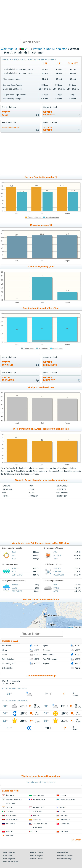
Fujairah (47, 663)
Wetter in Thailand (36, 852)
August (73, 63)
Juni (45, 63)
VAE (28, 49)
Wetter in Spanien (9, 859)
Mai (32, 486)
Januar (7, 486)
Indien (9, 807)
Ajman (46, 646)
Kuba (63, 811)
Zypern (10, 836)
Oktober (62, 489)
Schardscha (7, 668)
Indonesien (39, 807)
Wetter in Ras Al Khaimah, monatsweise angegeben (41, 480)
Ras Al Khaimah (50, 659)
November (62, 493)
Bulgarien (39, 795)
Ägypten (10, 795)
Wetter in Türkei (63, 852)
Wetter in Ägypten (9, 852)
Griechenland (68, 799)
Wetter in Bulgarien (37, 856)
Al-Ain (5, 650)
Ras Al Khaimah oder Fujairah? (41, 782)
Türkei (9, 832)
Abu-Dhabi (7, 646)
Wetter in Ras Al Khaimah (50, 49)
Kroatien (38, 811)
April (6, 496)
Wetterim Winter (7, 364)
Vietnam (64, 832)
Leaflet (71, 627)
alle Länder (76, 840)
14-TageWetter (48, 129)
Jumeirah (47, 650)
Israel (63, 807)
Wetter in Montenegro (65, 859)
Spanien (37, 820)
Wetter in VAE (7, 856)
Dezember (62, 496)
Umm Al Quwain (9, 663)
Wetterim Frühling (50, 364)
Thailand (10, 824)
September (63, 486)
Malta (36, 815)
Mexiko (64, 815)
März (6, 493)
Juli (59, 63)
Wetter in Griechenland (65, 856)
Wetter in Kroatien (36, 859)
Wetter (49, 113)
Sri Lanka (65, 820)
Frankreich (39, 799)
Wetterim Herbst (49, 379)
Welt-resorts (9, 49)
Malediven (11, 815)
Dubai (5, 655)
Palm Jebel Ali (8, 659)
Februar (8, 489)
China (63, 795)
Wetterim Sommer (8, 379)
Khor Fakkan (49, 655)
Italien (9, 811)
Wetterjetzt (6, 114)
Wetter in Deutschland (10, 862)
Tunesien (65, 824)
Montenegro (13, 820)
